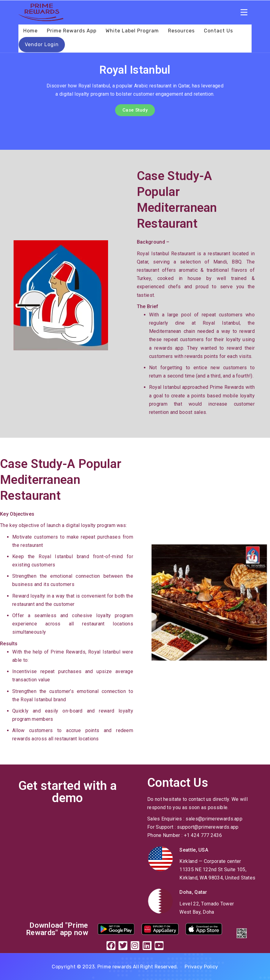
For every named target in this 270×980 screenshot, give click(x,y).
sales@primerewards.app (214, 819)
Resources (181, 31)
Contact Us (218, 31)
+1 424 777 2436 (203, 835)
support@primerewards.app (208, 827)
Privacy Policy (201, 967)
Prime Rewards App (72, 31)
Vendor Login (42, 44)
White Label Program (132, 31)
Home (30, 31)
